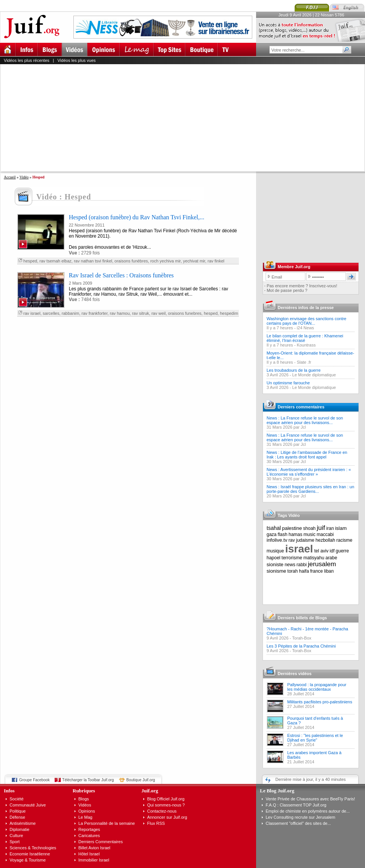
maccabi (325, 534)
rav (292, 540)
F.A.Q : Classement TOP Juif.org (296, 805)
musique (275, 551)
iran (330, 528)
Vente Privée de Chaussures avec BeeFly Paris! (310, 799)
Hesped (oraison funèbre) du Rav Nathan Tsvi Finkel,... (137, 217)
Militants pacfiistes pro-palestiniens (320, 702)
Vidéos (85, 805)
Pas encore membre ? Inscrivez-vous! (302, 286)
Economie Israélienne (30, 854)
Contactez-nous (162, 811)
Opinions (87, 811)
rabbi (302, 565)
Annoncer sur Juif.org (167, 817)
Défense (17, 817)
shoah (309, 528)
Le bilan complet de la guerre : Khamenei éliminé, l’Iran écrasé (305, 338)
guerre (342, 551)
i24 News (305, 328)
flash (283, 534)
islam (341, 528)
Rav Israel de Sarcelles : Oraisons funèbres (121, 275)
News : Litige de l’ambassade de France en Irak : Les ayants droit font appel (307, 455)
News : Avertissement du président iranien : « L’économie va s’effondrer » (309, 472)
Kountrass (306, 345)
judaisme (305, 540)
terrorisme (292, 558)
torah (293, 571)
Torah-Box (302, 638)
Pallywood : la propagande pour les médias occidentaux (317, 687)
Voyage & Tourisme (28, 860)
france (316, 571)
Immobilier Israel (94, 860)
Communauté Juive (28, 805)
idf (332, 551)
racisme (344, 540)
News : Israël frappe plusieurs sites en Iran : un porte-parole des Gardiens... (311, 489)
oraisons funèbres (131, 261)
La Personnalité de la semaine (107, 823)
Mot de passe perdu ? (287, 290)
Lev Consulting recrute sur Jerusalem (300, 817)
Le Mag (85, 817)
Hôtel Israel (89, 854)
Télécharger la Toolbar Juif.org (88, 780)
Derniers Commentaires (101, 842)
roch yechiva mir (165, 261)
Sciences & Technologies (33, 848)
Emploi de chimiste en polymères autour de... (308, 811)
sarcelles (51, 313)
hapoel (274, 558)
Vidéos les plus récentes (27, 60)
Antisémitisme (23, 823)
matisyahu (314, 558)
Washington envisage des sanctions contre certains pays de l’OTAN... (307, 321)
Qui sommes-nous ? (166, 805)
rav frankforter (94, 313)
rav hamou (120, 313)
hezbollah (325, 540)
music (309, 534)
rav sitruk (140, 313)
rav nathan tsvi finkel (93, 261)
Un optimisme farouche (288, 383)
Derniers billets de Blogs (303, 618)
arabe (331, 558)
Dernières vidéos (295, 674)
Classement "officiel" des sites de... (298, 823)
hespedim (229, 313)
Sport (15, 842)
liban (329, 571)
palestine (292, 528)
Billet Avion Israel (94, 848)
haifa (304, 571)
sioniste (275, 564)
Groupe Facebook (34, 780)
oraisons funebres (185, 313)
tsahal (274, 528)
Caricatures (89, 836)
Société (17, 799)
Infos (9, 791)
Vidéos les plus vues (76, 60)
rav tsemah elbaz (55, 261)
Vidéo (24, 177)
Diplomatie (19, 829)
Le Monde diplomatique (314, 375)
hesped (30, 261)
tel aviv (321, 551)
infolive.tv (277, 540)
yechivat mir (194, 261)
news (290, 565)
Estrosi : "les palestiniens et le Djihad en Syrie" (315, 738)
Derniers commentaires (301, 407)
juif (321, 528)
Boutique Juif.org (141, 780)
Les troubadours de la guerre (294, 370)
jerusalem (322, 564)
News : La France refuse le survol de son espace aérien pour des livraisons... (305, 420)
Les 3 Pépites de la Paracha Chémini (301, 646)
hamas (295, 534)
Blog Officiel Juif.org (166, 799)
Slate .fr (304, 362)
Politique (18, 811)
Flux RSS (156, 823)
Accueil (10, 177)
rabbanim (70, 313)
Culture (16, 836)
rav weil (158, 313)
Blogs (84, 799)
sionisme (277, 571)
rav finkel (216, 261)
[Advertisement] (148, 118)
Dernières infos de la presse (306, 308)
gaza (272, 534)
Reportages (89, 829)
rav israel (32, 313)
